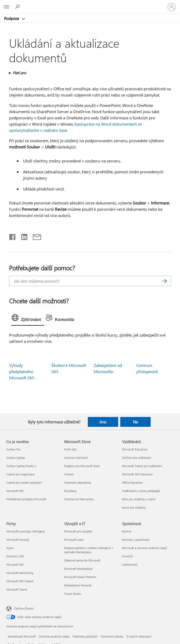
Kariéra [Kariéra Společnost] (127, 531)
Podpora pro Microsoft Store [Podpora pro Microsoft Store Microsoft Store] (82, 466)
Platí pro (19, 73)
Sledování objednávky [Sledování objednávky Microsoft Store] (78, 482)
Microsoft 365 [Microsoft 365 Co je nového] (15, 491)
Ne (135, 422)
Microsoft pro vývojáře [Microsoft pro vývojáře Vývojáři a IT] (78, 531)
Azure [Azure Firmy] (10, 548)
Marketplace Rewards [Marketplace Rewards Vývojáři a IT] (78, 585)
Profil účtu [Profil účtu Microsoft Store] (71, 449)
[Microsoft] (90, 4)
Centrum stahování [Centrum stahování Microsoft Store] (76, 458)
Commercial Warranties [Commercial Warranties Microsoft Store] (79, 499)
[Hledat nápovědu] (18, 7)
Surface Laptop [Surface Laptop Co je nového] (16, 458)
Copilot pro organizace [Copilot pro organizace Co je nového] (21, 474)
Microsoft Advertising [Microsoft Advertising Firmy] (20, 573)
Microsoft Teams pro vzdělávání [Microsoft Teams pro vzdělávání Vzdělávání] (142, 466)
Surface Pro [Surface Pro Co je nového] (13, 449)
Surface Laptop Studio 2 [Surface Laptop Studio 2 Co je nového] (21, 466)
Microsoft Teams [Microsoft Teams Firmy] (17, 589)
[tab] (28, 319)
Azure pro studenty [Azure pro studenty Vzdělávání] (134, 507)
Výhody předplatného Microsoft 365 (22, 371)
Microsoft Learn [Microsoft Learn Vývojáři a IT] (74, 540)
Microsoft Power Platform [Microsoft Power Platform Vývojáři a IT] (80, 577)
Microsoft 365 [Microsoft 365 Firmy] (15, 564)
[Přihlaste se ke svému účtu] (172, 7)
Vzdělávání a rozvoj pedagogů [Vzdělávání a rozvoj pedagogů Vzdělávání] (141, 491)
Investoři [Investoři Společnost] (128, 556)
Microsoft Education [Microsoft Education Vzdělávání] (135, 449)
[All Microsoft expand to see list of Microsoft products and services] (6, 7)
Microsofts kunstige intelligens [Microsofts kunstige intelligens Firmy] (26, 531)
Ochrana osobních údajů (54, 636)
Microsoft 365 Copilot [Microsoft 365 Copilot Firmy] (20, 581)
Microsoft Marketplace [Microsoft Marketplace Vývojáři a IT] (78, 569)
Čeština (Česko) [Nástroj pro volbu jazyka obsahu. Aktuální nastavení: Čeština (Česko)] (24, 608)
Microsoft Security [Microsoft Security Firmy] (18, 540)
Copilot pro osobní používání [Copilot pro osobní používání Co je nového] (24, 482)
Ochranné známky (112, 636)
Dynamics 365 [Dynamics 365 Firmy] (15, 556)
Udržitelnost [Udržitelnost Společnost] (130, 564)
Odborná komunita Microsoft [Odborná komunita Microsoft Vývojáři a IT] (82, 560)
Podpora (12, 18)
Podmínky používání (85, 636)
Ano (103, 422)
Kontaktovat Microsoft (22, 636)
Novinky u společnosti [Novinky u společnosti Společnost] (136, 540)
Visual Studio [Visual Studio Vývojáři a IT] (72, 594)
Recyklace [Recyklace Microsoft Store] (70, 491)
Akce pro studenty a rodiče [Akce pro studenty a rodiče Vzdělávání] (139, 499)
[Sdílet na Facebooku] (13, 236)
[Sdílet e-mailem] (35, 236)
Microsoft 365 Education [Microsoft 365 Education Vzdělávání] (137, 474)
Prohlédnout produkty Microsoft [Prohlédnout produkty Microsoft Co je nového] (26, 499)
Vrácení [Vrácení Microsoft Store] (69, 474)
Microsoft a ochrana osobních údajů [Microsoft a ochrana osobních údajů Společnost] (145, 548)
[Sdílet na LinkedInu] (22, 236)
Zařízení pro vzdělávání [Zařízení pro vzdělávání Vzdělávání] (137, 458)
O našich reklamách (139, 636)
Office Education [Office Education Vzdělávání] (132, 482)
